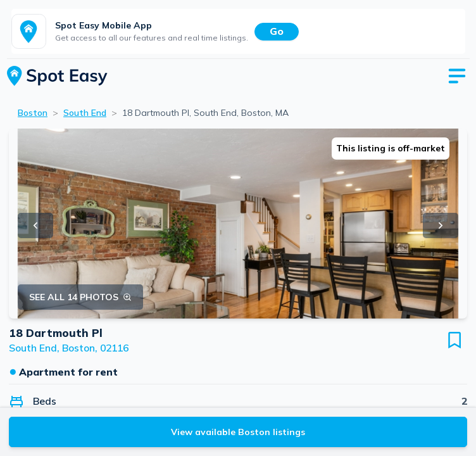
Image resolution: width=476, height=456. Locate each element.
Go (277, 31)
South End (85, 113)
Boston (33, 113)
